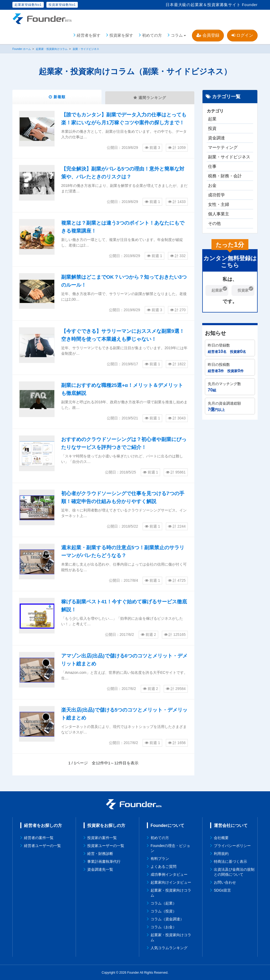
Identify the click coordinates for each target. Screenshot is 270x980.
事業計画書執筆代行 (104, 861)
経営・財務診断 (100, 853)
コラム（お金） (163, 927)
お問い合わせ (225, 882)
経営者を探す (89, 34)
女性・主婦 (219, 203)
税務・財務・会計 (225, 175)
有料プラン (160, 858)
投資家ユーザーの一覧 (106, 845)
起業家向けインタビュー (171, 882)
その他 (214, 222)
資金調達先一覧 (100, 869)
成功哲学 (216, 194)
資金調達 (216, 137)
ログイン (242, 34)
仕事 (212, 165)
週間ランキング (150, 97)
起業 (212, 118)
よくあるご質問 (163, 866)
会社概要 (221, 837)
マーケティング (223, 146)
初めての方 (152, 34)
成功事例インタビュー (169, 874)
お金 (212, 184)
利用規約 (221, 853)
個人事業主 (219, 213)
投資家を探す (121, 34)
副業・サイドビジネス (229, 156)
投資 (212, 127)
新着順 (57, 96)
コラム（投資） (163, 911)
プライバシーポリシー (232, 845)
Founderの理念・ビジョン (170, 848)
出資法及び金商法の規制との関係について (234, 872)
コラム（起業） (163, 903)
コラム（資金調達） (167, 919)
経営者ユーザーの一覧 (42, 845)
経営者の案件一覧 (39, 837)
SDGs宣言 (222, 890)
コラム (177, 34)
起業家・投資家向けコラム (171, 893)
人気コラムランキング (169, 948)
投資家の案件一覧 (102, 837)
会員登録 (208, 34)
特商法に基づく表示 (230, 861)
